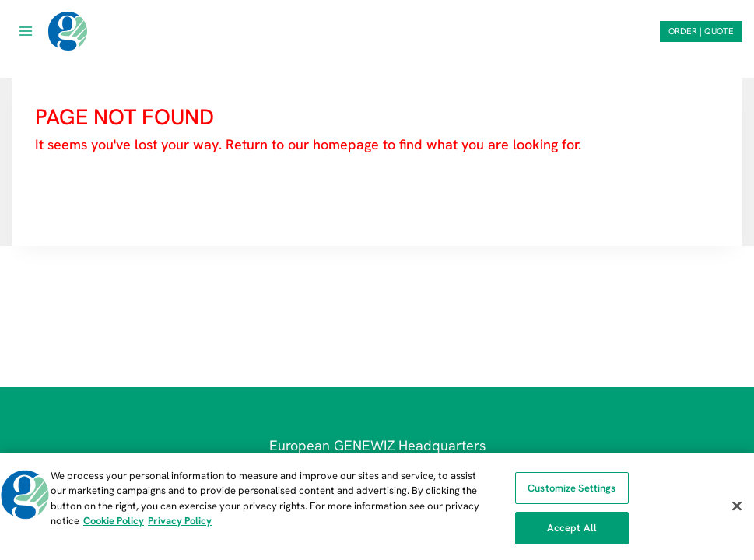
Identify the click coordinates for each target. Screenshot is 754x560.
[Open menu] (26, 31)
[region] (377, 506)
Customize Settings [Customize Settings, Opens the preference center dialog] (572, 488)
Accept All (572, 528)
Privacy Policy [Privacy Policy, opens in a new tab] (180, 521)
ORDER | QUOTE (701, 31)
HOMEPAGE (76, 191)
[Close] (737, 506)
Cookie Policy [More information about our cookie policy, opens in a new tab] (114, 521)
